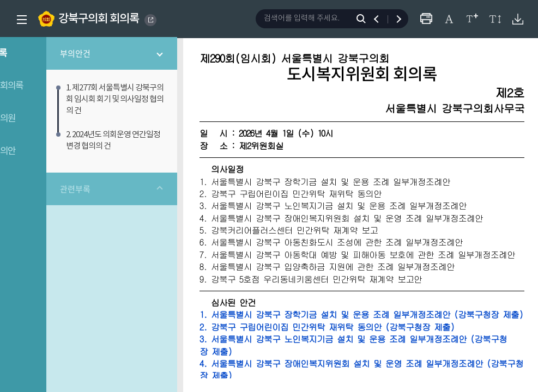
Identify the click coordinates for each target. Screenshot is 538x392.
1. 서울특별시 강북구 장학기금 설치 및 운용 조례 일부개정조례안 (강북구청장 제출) (376, 334)
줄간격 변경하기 (495, 19)
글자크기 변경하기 (472, 19)
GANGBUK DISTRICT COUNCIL (151, 20)
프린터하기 (426, 19)
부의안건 (100, 54)
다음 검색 (394, 19)
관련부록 (100, 179)
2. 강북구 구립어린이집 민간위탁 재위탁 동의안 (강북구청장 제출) (362, 353)
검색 (363, 19)
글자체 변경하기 (449, 19)
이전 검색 (381, 19)
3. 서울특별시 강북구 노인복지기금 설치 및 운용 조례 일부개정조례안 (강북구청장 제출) (376, 370)
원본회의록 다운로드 (518, 19)
